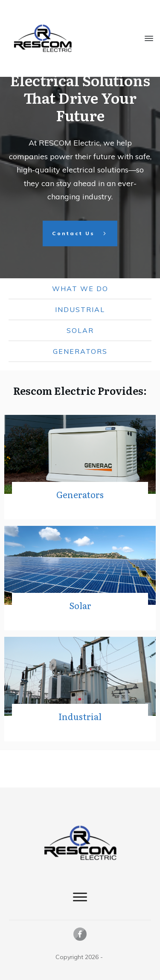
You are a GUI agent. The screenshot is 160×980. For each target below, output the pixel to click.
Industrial (80, 347)
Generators (80, 389)
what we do (80, 326)
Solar (80, 368)
